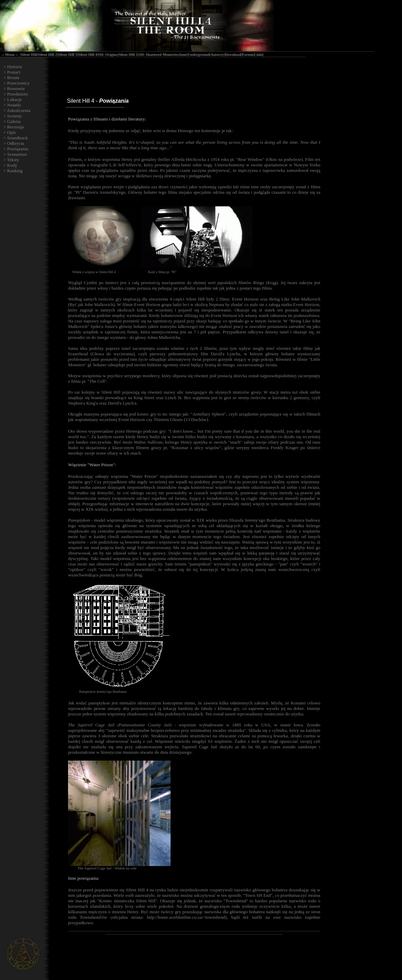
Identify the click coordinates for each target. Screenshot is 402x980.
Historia (15, 67)
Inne (183, 54)
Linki (258, 54)
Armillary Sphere (208, 414)
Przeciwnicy (18, 83)
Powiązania (18, 149)
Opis (11, 132)
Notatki (14, 105)
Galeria (14, 121)
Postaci (14, 72)
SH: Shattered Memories (159, 54)
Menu (10, 54)
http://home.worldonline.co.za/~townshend (186, 917)
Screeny (15, 116)
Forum (248, 54)
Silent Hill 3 (68, 54)
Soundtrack (18, 138)
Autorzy (217, 54)
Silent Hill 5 (128, 54)
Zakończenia (19, 110)
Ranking (15, 171)
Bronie (13, 78)
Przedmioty (18, 94)
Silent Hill (29, 54)
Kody (12, 165)
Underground (199, 54)
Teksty (13, 160)
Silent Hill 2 (48, 54)
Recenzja (16, 127)
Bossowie (16, 88)
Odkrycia (16, 143)
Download (233, 54)
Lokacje (15, 99)
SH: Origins (108, 54)
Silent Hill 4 (88, 54)
